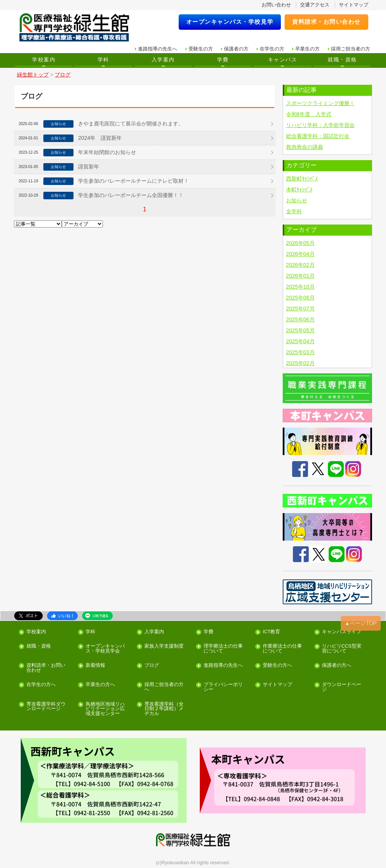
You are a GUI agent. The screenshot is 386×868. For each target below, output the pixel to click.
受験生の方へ (277, 666)
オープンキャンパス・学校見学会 (105, 649)
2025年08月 (300, 298)
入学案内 (163, 60)
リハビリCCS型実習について (342, 649)
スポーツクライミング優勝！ (320, 103)
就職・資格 (342, 60)
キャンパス (283, 60)
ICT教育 (272, 632)
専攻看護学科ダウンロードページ (46, 707)
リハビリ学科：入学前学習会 (320, 125)
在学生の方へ (41, 685)
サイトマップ (354, 5)
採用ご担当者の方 (351, 49)
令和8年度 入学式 (309, 114)
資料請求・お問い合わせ (326, 22)
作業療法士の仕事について (282, 649)
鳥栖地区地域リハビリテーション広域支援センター (105, 709)
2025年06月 (300, 319)
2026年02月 (300, 265)
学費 (223, 60)
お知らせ (297, 200)
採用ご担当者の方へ (164, 687)
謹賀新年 (89, 167)
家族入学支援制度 (164, 646)
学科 (103, 60)
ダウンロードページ (342, 687)
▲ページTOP (361, 623)
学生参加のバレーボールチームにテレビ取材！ (133, 181)
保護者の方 (236, 49)
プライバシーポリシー (223, 687)
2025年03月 (300, 352)
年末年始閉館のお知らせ (107, 152)
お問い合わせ (276, 5)
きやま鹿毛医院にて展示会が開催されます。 (131, 124)
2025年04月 (300, 341)
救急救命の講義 (305, 147)
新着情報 (95, 666)
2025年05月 (300, 330)
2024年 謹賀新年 (100, 138)
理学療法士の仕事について (223, 649)
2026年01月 (300, 276)
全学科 (294, 211)
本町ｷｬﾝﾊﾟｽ (299, 189)
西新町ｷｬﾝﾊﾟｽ (302, 179)
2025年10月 (300, 287)
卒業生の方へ (100, 685)
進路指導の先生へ (158, 49)
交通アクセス (315, 5)
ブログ (152, 666)
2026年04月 (300, 254)
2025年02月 (300, 363)
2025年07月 (300, 309)
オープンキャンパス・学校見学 (230, 22)
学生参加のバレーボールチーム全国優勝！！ (131, 195)
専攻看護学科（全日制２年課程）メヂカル (164, 709)
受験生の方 (201, 49)
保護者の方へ (337, 666)
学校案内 (44, 60)
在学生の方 (272, 49)
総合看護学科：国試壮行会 (318, 136)
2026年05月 (300, 243)
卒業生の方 (307, 49)
